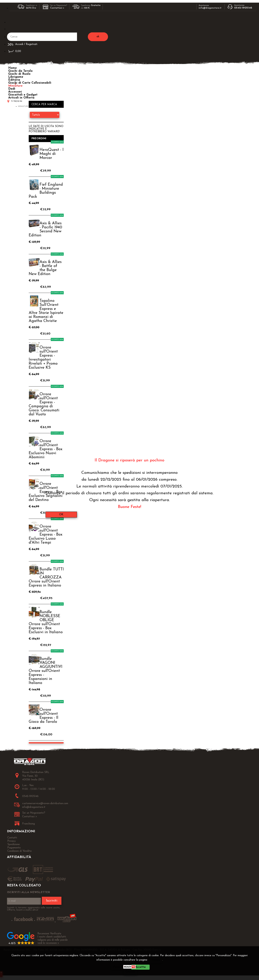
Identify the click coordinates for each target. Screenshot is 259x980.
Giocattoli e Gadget (23, 95)
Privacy (156, 960)
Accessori (15, 92)
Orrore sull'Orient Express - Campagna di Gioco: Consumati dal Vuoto (44, 404)
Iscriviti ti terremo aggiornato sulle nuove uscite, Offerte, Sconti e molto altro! (34, 909)
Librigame (16, 77)
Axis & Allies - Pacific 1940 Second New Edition (45, 229)
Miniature (15, 86)
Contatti (12, 838)
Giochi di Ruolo (19, 74)
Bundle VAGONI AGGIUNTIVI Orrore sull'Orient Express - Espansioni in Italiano (45, 671)
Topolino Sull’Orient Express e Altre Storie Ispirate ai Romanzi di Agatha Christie (46, 311)
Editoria (14, 80)
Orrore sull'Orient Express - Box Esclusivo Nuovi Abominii (45, 449)
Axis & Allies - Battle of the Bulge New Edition (45, 268)
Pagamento (14, 848)
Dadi (12, 89)
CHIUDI (130, 972)
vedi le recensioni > (48, 943)
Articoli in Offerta (21, 98)
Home (13, 68)
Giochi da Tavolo (20, 71)
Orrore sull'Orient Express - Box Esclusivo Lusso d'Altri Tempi (45, 535)
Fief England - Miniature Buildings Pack (46, 191)
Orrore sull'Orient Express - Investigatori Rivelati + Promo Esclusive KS (43, 358)
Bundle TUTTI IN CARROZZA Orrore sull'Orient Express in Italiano (46, 577)
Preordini (39, 139)
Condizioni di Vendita (19, 851)
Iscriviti (52, 901)
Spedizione (14, 844)
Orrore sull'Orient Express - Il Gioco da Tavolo (43, 716)
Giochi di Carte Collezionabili (30, 83)
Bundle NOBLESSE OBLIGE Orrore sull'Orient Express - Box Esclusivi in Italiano (46, 622)
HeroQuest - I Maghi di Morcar (52, 154)
